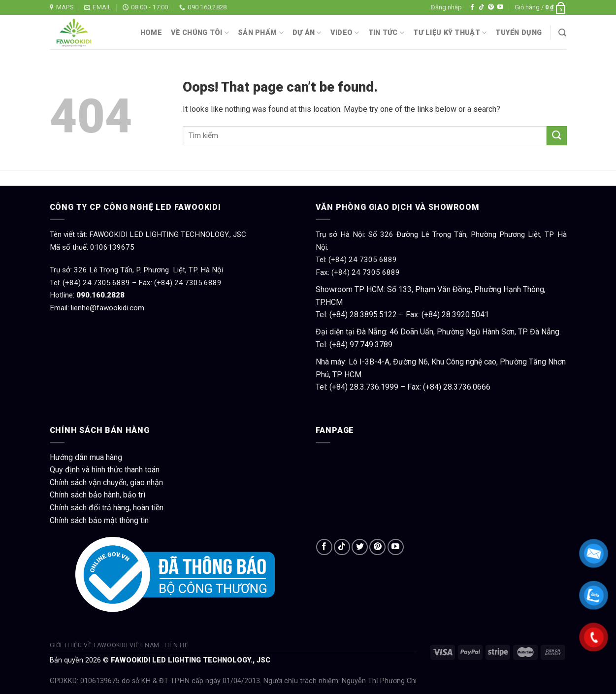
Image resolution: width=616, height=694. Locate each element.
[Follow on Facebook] (472, 7)
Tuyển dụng (519, 33)
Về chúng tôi (200, 33)
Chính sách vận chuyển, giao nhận (106, 482)
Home (151, 33)
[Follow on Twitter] (360, 547)
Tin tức (387, 33)
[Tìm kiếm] (562, 33)
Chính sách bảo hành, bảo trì (97, 495)
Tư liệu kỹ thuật (450, 33)
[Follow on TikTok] (482, 7)
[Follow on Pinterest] (491, 7)
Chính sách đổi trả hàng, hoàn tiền (107, 508)
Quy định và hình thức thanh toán (105, 470)
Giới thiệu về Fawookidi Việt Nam (105, 645)
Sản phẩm (261, 33)
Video (345, 33)
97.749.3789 (371, 345)
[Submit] (556, 136)
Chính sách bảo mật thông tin (99, 520)
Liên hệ (176, 645)
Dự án (307, 33)
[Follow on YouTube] (500, 7)
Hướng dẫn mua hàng (86, 457)
